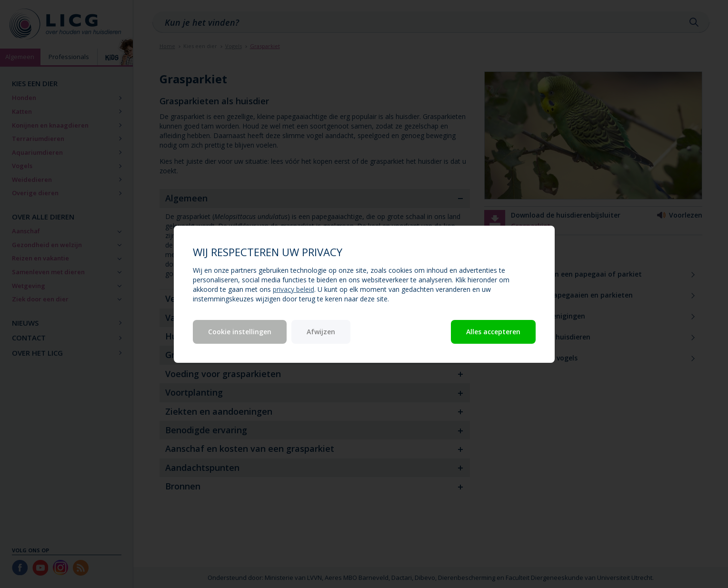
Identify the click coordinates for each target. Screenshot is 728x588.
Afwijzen (321, 332)
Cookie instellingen (240, 332)
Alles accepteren (493, 332)
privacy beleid (294, 289)
